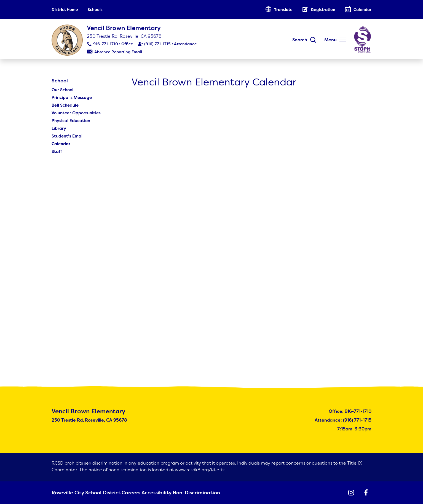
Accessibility (149, 493)
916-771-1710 (106, 44)
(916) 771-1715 (157, 44)
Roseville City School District (80, 493)
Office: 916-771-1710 (350, 412)
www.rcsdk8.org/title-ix (200, 470)
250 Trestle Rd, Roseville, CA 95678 (124, 36)
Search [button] (300, 40)
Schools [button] (95, 10)
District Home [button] (65, 10)
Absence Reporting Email (118, 52)
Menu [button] (330, 40)
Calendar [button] (362, 10)
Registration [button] (323, 10)
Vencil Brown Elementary (124, 28)
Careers (123, 493)
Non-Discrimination (187, 493)
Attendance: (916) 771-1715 (343, 421)
